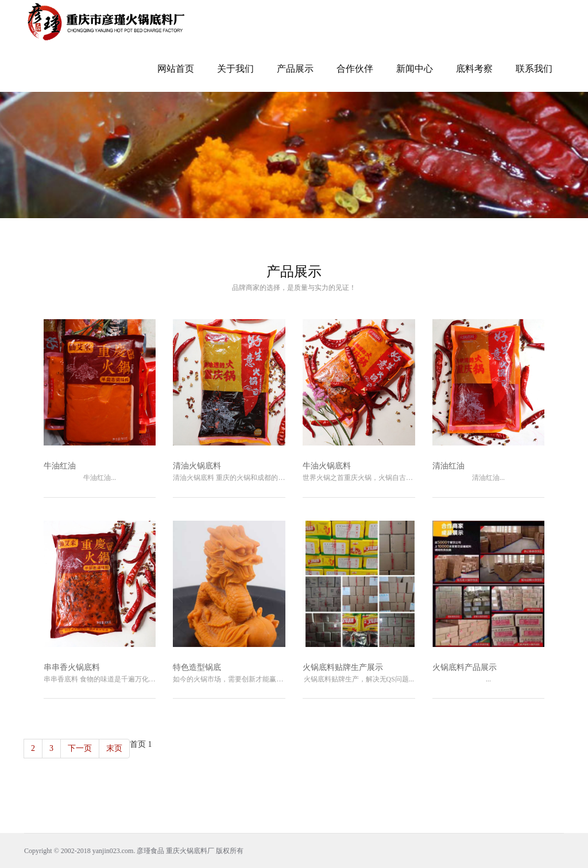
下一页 (80, 748)
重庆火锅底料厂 (190, 851)
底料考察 (474, 69)
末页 (114, 748)
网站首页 (176, 69)
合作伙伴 (355, 69)
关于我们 (235, 69)
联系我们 (534, 69)
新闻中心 (415, 69)
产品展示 (295, 69)
